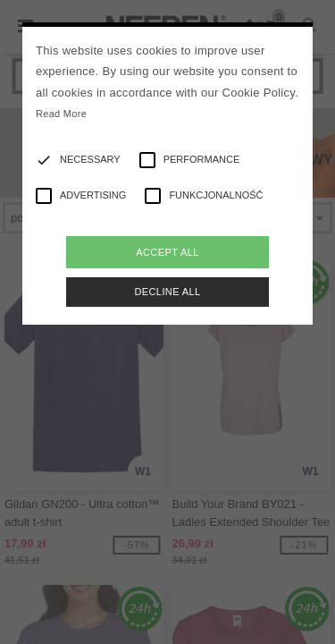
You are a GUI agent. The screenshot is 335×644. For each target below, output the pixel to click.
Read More (61, 114)
